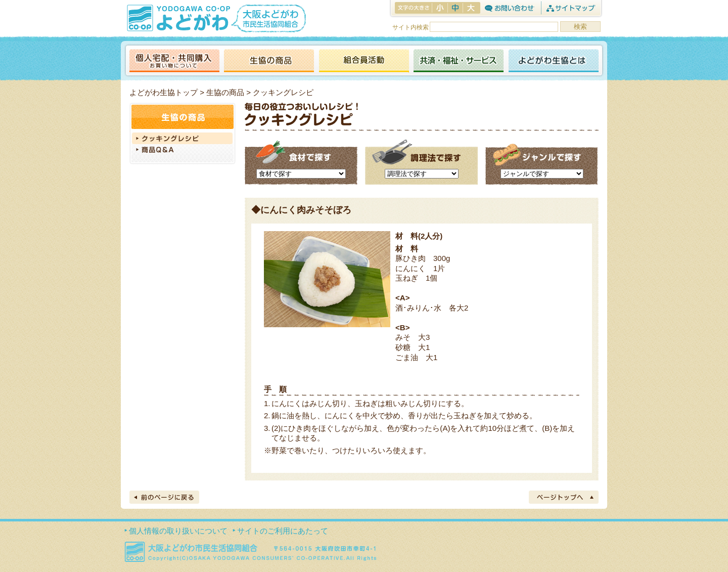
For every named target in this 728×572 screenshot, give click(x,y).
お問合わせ (509, 8)
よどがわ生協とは (554, 61)
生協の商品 (269, 61)
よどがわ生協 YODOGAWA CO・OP (177, 18)
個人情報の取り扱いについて (178, 531)
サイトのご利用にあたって (283, 531)
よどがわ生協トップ (164, 92)
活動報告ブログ (363, 61)
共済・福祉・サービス (459, 61)
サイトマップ (571, 8)
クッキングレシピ (183, 138)
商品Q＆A (183, 151)
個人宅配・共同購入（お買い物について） (174, 61)
